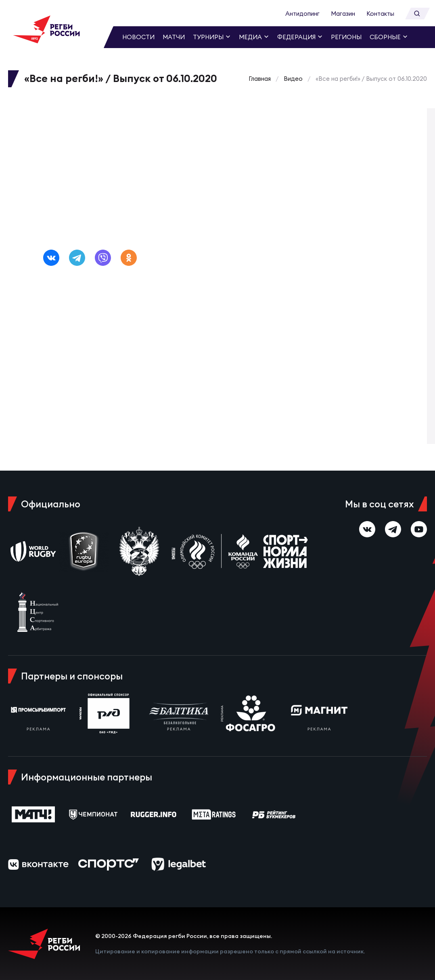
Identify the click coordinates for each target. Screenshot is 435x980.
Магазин (343, 14)
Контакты (380, 14)
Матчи (174, 37)
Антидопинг (302, 14)
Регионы (346, 37)
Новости (138, 37)
